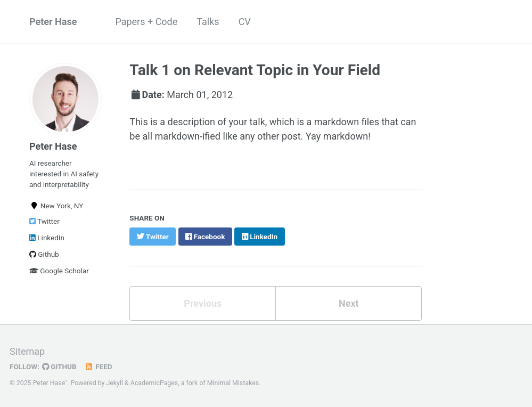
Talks (208, 22)
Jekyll (114, 383)
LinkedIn (47, 238)
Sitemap (27, 351)
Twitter (44, 221)
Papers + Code (146, 22)
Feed (99, 367)
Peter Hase (53, 22)
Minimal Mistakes (233, 383)
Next (349, 303)
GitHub (59, 367)
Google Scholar (59, 271)
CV (245, 22)
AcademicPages (154, 383)
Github (44, 254)
